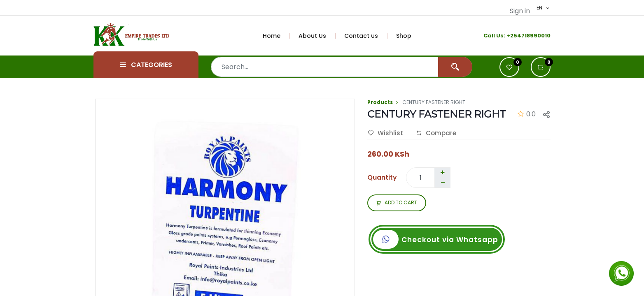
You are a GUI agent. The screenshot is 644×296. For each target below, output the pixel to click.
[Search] (455, 67)
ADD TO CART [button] (397, 203)
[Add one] (442, 173)
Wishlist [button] (385, 133)
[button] (541, 67)
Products (380, 102)
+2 (510, 36)
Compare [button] (436, 133)
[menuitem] (276, 36)
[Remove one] (443, 183)
